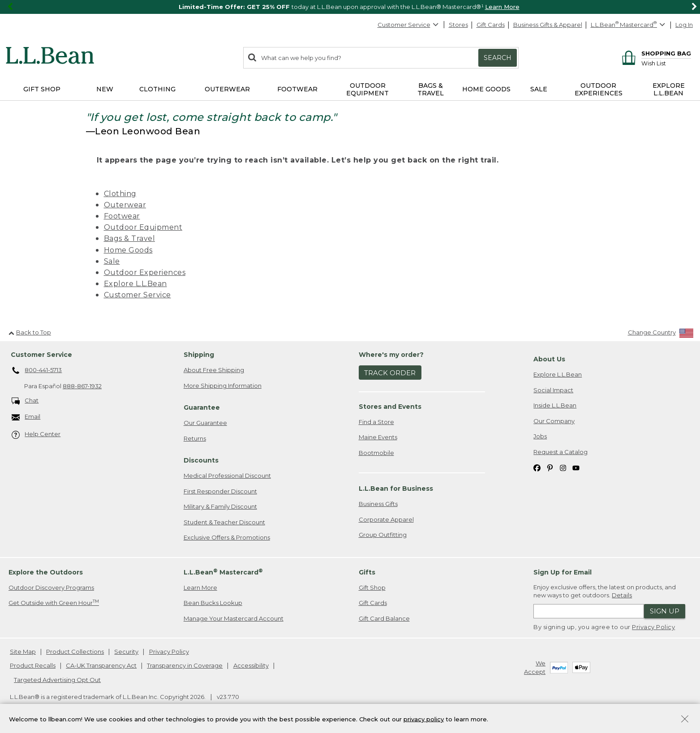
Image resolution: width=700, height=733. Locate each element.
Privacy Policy (653, 627)
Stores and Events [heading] (390, 407)
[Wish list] (666, 63)
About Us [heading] (549, 359)
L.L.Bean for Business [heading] (396, 489)
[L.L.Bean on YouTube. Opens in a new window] (576, 467)
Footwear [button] (297, 89)
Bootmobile (376, 453)
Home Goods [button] (486, 89)
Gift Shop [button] (42, 89)
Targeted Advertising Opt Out (57, 680)
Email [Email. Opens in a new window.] (26, 417)
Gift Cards (491, 25)
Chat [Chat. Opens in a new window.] (25, 401)
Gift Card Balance (384, 618)
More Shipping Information (223, 386)
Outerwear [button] (227, 89)
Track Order (390, 373)
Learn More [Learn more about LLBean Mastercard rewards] (200, 587)
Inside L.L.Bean (555, 405)
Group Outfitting (383, 535)
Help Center (36, 435)
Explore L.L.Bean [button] (669, 89)
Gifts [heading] (367, 572)
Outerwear (125, 205)
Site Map (23, 652)
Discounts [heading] (201, 460)
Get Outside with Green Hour (54, 602)
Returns (195, 438)
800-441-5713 (37, 371)
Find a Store (376, 422)
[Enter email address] (589, 611)
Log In (684, 25)
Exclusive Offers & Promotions (227, 537)
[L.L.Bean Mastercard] (629, 25)
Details (622, 595)
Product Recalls (33, 665)
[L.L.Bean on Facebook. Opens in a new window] (537, 467)
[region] (350, 7)
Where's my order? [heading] (391, 355)
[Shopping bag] (655, 53)
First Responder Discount (220, 491)
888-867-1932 (82, 386)
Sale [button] (539, 89)
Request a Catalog (560, 452)
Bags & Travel (130, 238)
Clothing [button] (157, 89)
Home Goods (128, 250)
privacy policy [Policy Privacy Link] (424, 719)
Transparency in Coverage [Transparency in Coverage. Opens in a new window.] (185, 665)
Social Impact (553, 390)
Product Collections (75, 652)
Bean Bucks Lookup (213, 603)
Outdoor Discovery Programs (51, 587)
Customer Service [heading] (41, 355)
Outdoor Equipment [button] (367, 89)
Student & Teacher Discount (224, 522)
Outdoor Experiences (145, 272)
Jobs (540, 436)
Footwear (122, 216)
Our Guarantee (205, 423)
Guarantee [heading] (202, 407)
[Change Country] (661, 334)
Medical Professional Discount (227, 476)
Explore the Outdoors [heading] (46, 572)
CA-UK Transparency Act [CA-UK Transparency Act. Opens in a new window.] (101, 665)
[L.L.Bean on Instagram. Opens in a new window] (563, 467)
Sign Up (665, 611)
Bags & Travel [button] (431, 89)
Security (126, 652)
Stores (458, 25)
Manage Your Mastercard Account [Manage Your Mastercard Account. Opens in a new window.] (234, 618)
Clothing (120, 194)
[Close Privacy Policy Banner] (685, 720)
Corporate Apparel (386, 519)
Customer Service (408, 25)
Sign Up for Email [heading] (563, 572)
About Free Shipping (214, 370)
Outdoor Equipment (143, 227)
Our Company (554, 421)
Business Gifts (378, 504)
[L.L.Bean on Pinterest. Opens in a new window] (550, 467)
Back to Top (30, 332)
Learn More (502, 7)
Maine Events (378, 437)
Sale (112, 261)
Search (498, 58)
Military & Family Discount (220, 506)
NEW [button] (105, 89)
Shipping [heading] (199, 355)
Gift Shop (372, 587)
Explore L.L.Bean (135, 284)
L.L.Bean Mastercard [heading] (223, 572)
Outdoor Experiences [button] (599, 89)
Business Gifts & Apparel (548, 25)
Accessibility (251, 665)
